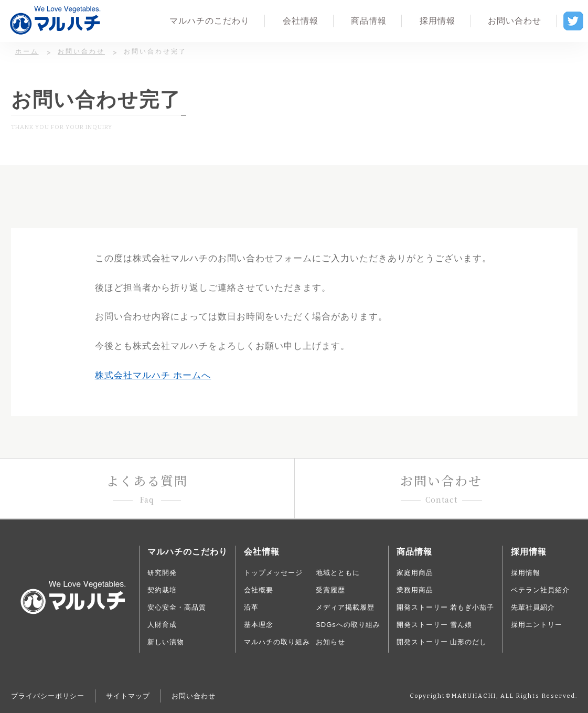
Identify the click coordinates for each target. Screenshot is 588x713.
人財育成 (162, 625)
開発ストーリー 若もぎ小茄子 (446, 607)
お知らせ (330, 642)
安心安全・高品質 (177, 607)
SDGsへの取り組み (348, 625)
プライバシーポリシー (48, 696)
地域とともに (338, 573)
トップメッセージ (273, 573)
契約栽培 (162, 590)
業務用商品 (415, 590)
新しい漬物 (166, 642)
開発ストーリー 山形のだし (442, 642)
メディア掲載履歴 (345, 607)
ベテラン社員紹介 (540, 590)
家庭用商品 (415, 573)
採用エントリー (537, 625)
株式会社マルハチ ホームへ (153, 375)
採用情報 (526, 573)
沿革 (251, 607)
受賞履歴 (330, 590)
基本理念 (259, 625)
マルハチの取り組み (277, 642)
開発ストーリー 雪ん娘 (435, 625)
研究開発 (162, 573)
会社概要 (259, 590)
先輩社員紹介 (533, 607)
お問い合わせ (194, 696)
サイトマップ (128, 696)
